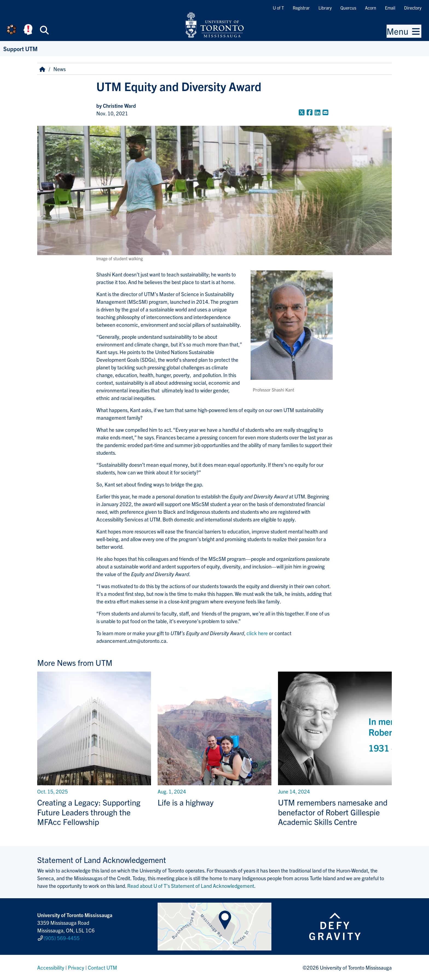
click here (257, 633)
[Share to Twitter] (302, 112)
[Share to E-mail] (325, 112)
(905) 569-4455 (62, 938)
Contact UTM (102, 967)
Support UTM (20, 49)
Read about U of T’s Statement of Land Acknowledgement (191, 886)
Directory (413, 8)
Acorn (371, 8)
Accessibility (51, 967)
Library (325, 8)
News (60, 69)
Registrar (301, 8)
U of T (278, 8)
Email (390, 8)
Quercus (348, 8)
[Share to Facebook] (310, 112)
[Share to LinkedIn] (318, 112)
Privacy (76, 967)
